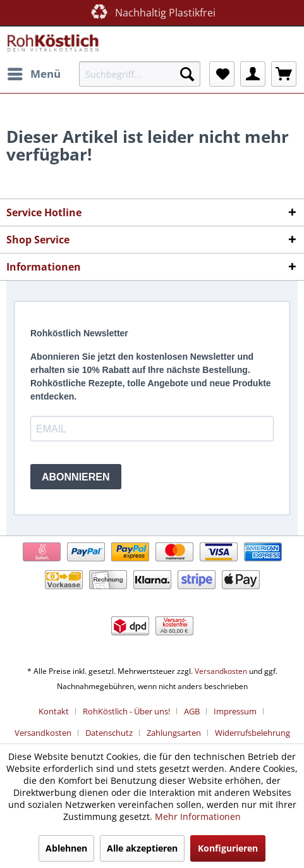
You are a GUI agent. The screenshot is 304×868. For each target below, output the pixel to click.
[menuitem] (33, 74)
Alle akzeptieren (142, 848)
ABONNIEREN (76, 477)
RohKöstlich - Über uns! (126, 711)
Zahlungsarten (174, 733)
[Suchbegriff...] (140, 74)
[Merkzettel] (222, 74)
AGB (192, 711)
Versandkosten (221, 671)
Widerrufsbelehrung (252, 733)
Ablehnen (66, 848)
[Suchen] (187, 74)
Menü (34, 72)
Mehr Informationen (198, 816)
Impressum (235, 711)
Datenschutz (109, 733)
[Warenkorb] (284, 74)
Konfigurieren (228, 848)
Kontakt (54, 711)
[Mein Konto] (253, 74)
